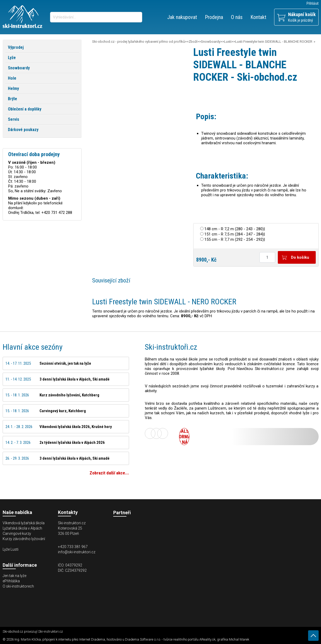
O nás (237, 17)
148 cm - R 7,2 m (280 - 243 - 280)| (235, 229)
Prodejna (214, 17)
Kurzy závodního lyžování (24, 539)
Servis (14, 119)
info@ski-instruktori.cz (77, 552)
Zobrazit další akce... (109, 473)
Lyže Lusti (11, 549)
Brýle (13, 99)
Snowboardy (211, 42)
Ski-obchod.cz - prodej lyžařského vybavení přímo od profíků (139, 42)
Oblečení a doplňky (25, 109)
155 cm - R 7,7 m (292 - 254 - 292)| (235, 239)
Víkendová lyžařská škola (24, 523)
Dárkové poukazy (23, 130)
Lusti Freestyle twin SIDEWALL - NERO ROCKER (164, 302)
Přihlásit (313, 3)
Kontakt (258, 17)
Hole (12, 78)
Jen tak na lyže (14, 576)
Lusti (228, 42)
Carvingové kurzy (17, 534)
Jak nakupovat (182, 17)
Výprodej (16, 47)
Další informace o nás (184, 437)
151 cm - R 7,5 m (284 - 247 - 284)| (235, 234)
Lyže (12, 58)
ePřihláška (11, 581)
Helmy (13, 88)
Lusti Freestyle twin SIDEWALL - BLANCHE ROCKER (274, 42)
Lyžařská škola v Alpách (22, 528)
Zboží (193, 42)
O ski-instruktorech (18, 586)
